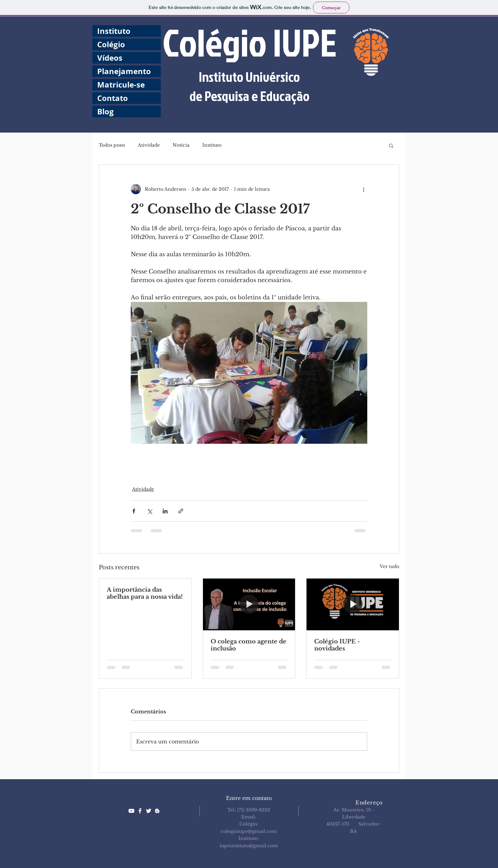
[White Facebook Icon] (140, 811)
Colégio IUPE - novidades (337, 645)
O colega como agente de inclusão (249, 645)
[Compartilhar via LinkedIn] (165, 511)
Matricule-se (121, 85)
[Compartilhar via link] (181, 511)
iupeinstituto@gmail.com (249, 846)
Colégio (111, 44)
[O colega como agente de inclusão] (249, 604)
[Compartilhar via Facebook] (134, 511)
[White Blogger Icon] (157, 811)
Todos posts (112, 145)
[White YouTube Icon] (131, 811)
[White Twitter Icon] (149, 811)
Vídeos (110, 58)
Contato (113, 98)
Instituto (114, 31)
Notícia (181, 145)
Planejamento (124, 71)
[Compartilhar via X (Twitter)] (149, 511)
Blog (105, 111)
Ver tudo (389, 566)
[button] (391, 145)
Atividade (149, 145)
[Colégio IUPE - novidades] (353, 604)
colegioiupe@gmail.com (249, 831)
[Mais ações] (363, 189)
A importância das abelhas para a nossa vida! (145, 593)
